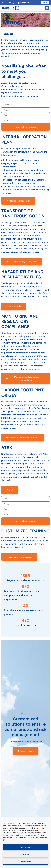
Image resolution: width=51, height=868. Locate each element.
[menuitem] (45, 3)
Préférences (26, 862)
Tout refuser (26, 855)
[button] (47, 8)
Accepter (26, 847)
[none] (45, 3)
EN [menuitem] (44, 3)
